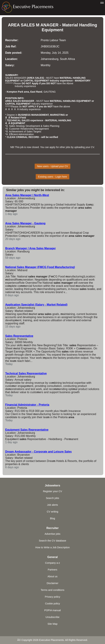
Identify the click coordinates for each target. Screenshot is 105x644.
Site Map (53, 624)
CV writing (53, 512)
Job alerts (52, 505)
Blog (53, 518)
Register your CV (53, 491)
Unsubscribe (53, 617)
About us (53, 576)
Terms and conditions (53, 590)
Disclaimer (53, 583)
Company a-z (53, 563)
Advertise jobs (52, 534)
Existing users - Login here (53, 177)
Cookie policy (53, 604)
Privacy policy (53, 597)
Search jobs (53, 498)
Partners (52, 570)
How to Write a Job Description (53, 547)
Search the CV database (53, 541)
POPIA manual (52, 610)
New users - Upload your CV (53, 166)
